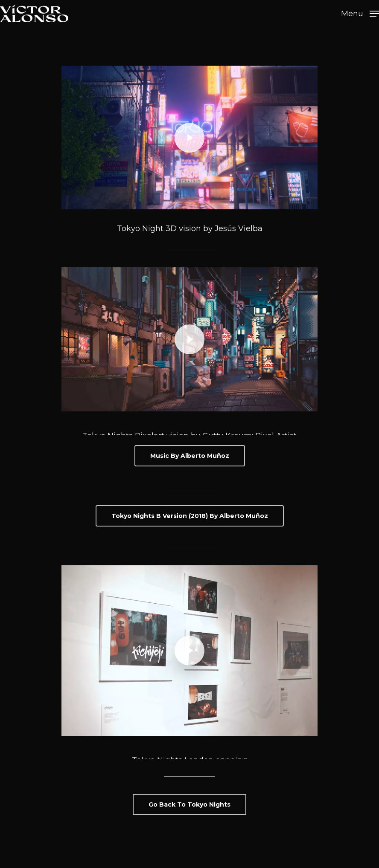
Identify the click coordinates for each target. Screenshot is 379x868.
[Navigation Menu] (360, 13)
